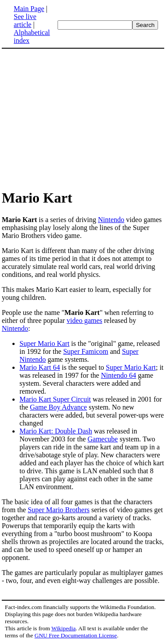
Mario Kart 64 (40, 367)
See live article (25, 21)
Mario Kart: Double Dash (56, 431)
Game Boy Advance (59, 407)
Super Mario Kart (44, 343)
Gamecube (103, 439)
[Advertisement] (76, 119)
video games (85, 320)
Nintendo (111, 220)
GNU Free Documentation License (76, 635)
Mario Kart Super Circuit (55, 399)
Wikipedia (64, 628)
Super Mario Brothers (59, 510)
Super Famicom (86, 351)
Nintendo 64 (119, 375)
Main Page (29, 9)
